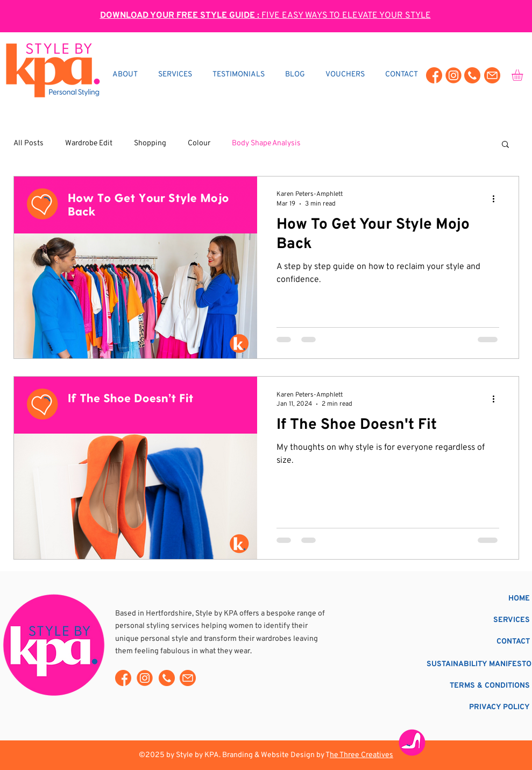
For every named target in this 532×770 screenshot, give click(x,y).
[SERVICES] (484, 620)
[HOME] (484, 599)
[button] (505, 145)
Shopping (150, 143)
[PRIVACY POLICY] (484, 707)
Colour (199, 143)
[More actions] (498, 199)
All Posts (29, 143)
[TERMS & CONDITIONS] (476, 686)
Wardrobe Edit (89, 143)
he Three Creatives (361, 755)
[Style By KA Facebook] (434, 75)
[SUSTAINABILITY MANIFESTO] (479, 664)
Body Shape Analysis (266, 143)
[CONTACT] (484, 642)
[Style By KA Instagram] (453, 75)
